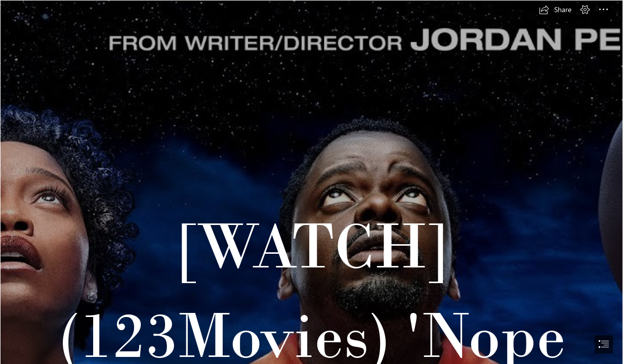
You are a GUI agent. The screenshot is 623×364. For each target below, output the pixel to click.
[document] (311, 182)
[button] (555, 10)
